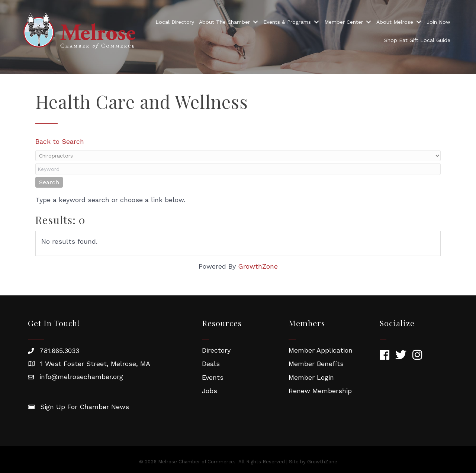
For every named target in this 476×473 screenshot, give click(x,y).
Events (213, 377)
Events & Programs (287, 22)
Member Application (321, 350)
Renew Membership (320, 391)
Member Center (344, 22)
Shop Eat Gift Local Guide (417, 40)
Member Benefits (316, 364)
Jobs (210, 391)
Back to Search (60, 141)
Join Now (438, 22)
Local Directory (175, 22)
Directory (216, 350)
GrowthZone (258, 266)
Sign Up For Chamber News (85, 407)
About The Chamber (224, 22)
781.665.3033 (59, 351)
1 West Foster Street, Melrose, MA (95, 364)
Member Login (311, 377)
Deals (211, 364)
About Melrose (395, 22)
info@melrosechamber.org (81, 377)
